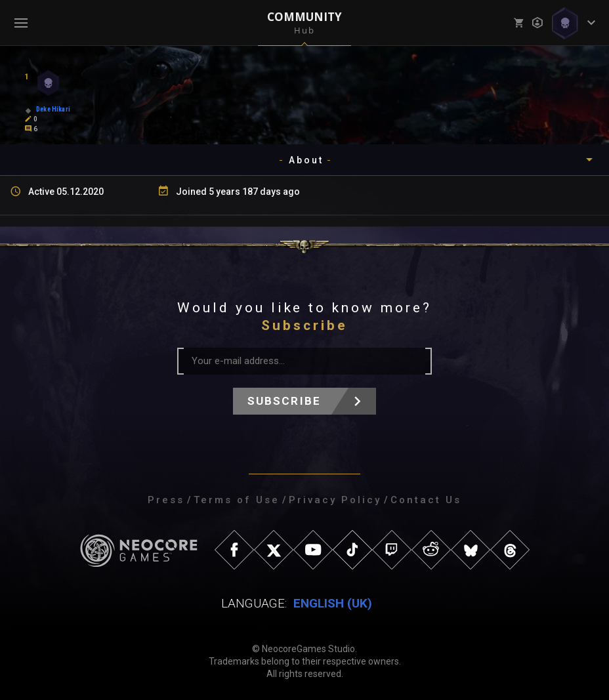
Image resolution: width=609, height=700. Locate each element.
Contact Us (426, 500)
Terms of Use (237, 500)
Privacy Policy (335, 500)
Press (166, 500)
